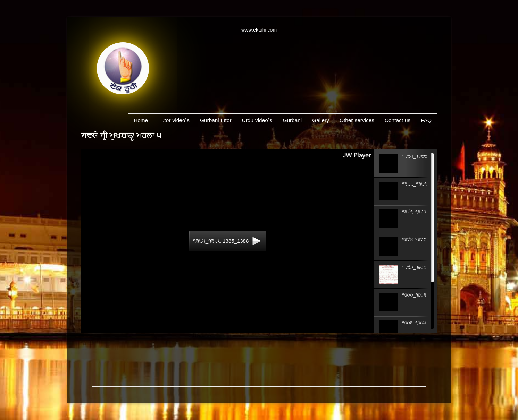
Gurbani (292, 121)
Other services (357, 121)
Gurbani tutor (216, 121)
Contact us (398, 121)
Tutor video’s (174, 121)
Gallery (321, 121)
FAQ (426, 121)
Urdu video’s (257, 121)
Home (141, 121)
